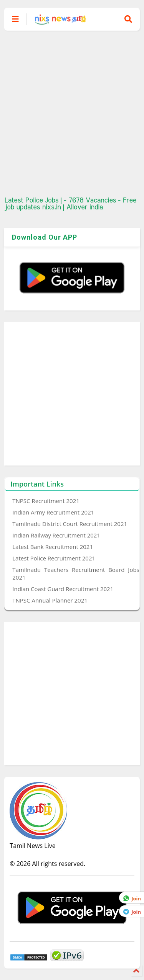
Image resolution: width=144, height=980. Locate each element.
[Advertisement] (72, 114)
